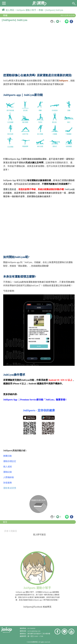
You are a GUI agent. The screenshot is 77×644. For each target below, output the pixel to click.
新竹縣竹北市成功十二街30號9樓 (39, 634)
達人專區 (10, 10)
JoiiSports (64, 81)
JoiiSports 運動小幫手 (27, 10)
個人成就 (8, 467)
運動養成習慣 (10, 488)
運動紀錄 (8, 472)
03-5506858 (31, 628)
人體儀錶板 (9, 477)
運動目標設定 (10, 461)
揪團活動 (8, 456)
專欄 (41, 10)
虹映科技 (35, 642)
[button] (4, 3)
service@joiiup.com (34, 631)
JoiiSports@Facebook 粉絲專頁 (37, 607)
